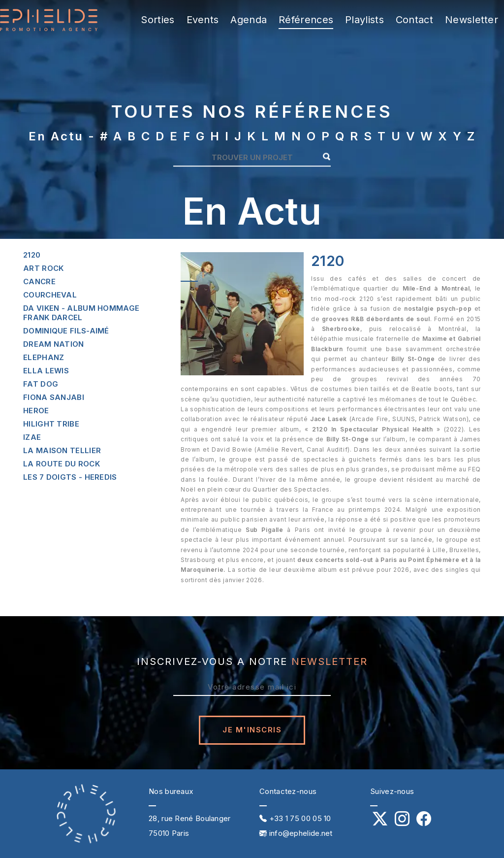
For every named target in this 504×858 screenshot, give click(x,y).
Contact (414, 20)
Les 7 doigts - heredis (70, 477)
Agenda (249, 20)
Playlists (364, 20)
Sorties (157, 20)
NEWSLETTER (330, 661)
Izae (32, 437)
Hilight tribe (51, 424)
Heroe (36, 411)
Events (203, 20)
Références (306, 20)
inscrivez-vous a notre (252, 661)
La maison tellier (62, 450)
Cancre (39, 281)
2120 (32, 255)
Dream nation (54, 344)
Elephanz (44, 357)
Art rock (43, 268)
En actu (56, 136)
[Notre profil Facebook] (424, 821)
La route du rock (62, 464)
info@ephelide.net (296, 833)
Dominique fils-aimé (66, 331)
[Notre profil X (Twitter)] (380, 821)
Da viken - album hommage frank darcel (81, 313)
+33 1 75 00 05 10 (295, 818)
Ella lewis (46, 371)
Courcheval (50, 295)
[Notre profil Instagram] (402, 821)
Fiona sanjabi (54, 397)
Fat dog (41, 384)
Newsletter (472, 20)
